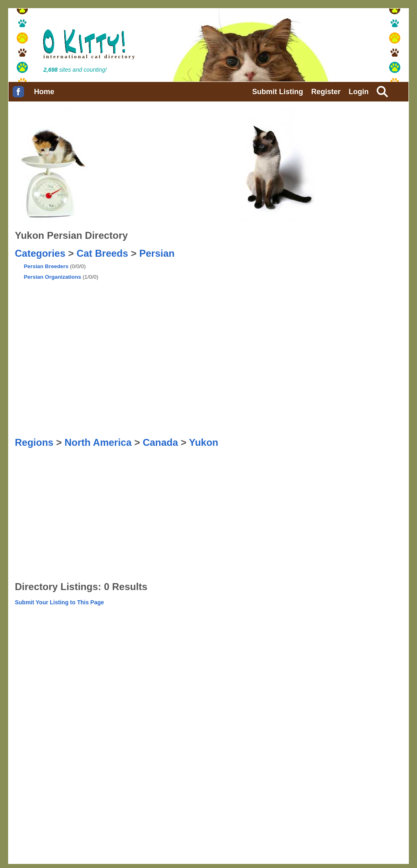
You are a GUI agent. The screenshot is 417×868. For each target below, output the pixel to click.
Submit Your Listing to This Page (59, 602)
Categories (40, 253)
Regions (34, 442)
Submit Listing (278, 92)
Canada (160, 442)
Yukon (204, 442)
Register (326, 92)
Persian (157, 253)
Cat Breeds (102, 253)
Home (44, 92)
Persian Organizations (52, 277)
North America (98, 442)
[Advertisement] (183, 280)
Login (359, 92)
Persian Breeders (46, 266)
